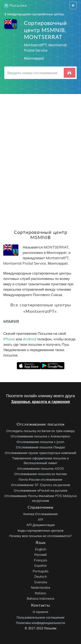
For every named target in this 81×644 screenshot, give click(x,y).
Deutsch (41, 577)
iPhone (9, 339)
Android (30, 339)
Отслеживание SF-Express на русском (40, 485)
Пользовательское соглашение (40, 617)
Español (40, 566)
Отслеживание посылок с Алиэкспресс (41, 436)
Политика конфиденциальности (40, 623)
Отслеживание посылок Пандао (40, 447)
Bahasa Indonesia (40, 598)
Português (41, 571)
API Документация (40, 525)
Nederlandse (40, 588)
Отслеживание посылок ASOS (40, 469)
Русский (40, 555)
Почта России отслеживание (40, 480)
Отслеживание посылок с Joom (41, 442)
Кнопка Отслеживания (40, 514)
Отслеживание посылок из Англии (40, 474)
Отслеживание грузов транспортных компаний (40, 453)
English (41, 549)
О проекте (40, 612)
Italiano (40, 593)
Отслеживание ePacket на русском (40, 490)
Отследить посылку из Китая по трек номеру (40, 431)
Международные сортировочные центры (34, 14)
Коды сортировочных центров (40, 530)
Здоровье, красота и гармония (40, 402)
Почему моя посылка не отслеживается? (40, 536)
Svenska (41, 582)
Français (41, 560)
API (40, 519)
